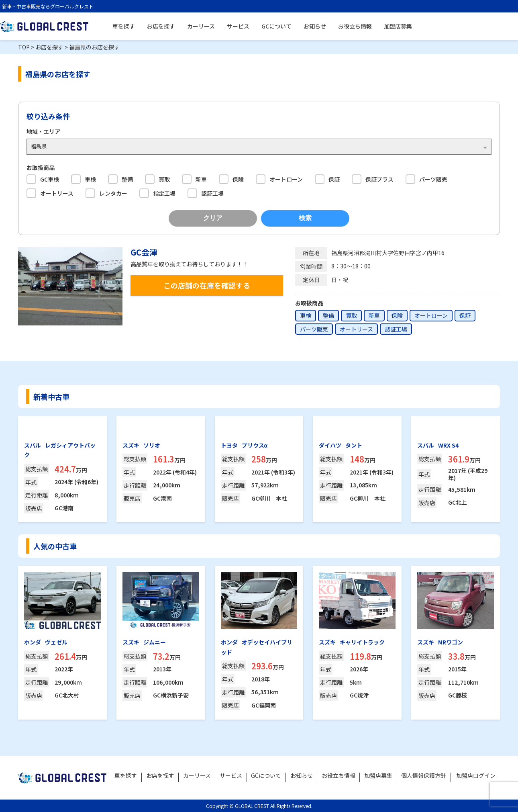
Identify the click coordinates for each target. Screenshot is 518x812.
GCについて (276, 26)
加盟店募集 (398, 26)
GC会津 (144, 252)
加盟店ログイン (476, 775)
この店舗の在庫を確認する (207, 285)
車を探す (124, 26)
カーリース (201, 26)
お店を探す (161, 26)
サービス (238, 26)
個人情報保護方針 (424, 775)
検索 (305, 218)
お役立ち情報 (355, 26)
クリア (213, 218)
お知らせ (315, 26)
